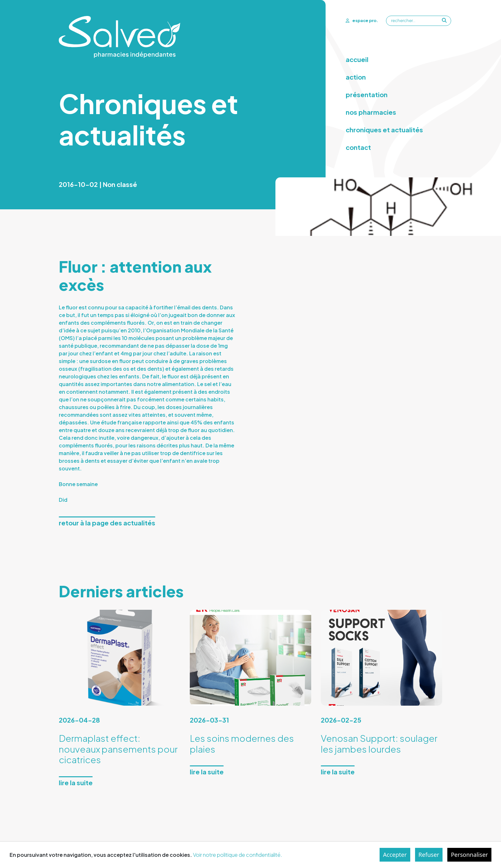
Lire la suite (76, 783)
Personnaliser (469, 855)
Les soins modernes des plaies (242, 744)
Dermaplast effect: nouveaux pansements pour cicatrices (118, 749)
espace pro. (362, 20)
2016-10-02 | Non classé (98, 184)
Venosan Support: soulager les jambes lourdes (379, 744)
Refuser (429, 855)
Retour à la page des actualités (107, 523)
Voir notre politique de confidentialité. (238, 855)
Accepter (395, 855)
